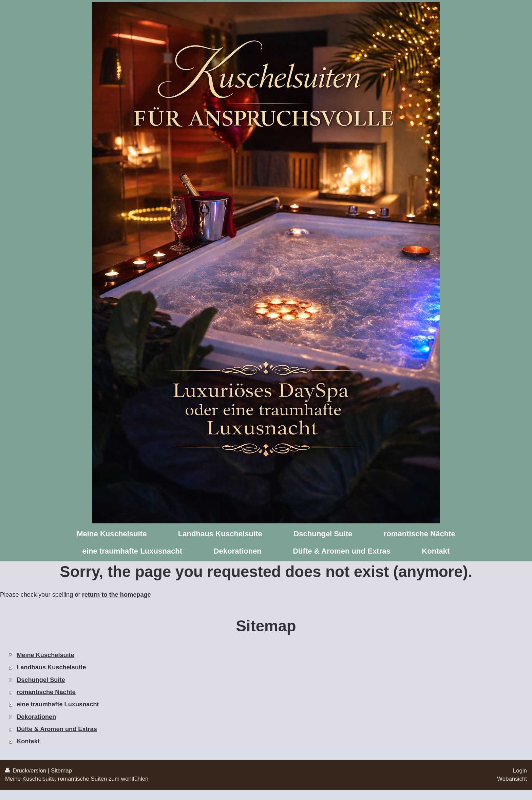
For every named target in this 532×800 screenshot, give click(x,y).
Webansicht (512, 779)
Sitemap (61, 771)
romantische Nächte (46, 692)
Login (520, 771)
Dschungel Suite (41, 680)
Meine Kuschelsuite (45, 655)
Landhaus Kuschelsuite (51, 667)
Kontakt (28, 741)
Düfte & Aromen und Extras (57, 729)
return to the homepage (117, 595)
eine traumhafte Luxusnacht (58, 704)
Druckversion (26, 771)
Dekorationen (36, 717)
